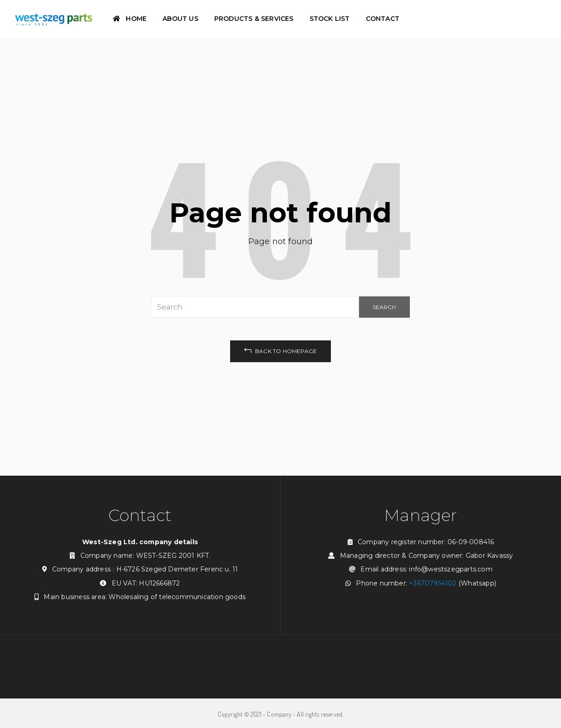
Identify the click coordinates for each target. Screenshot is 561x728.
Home (130, 19)
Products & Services (254, 19)
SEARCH (384, 307)
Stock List (330, 19)
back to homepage (281, 350)
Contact (383, 19)
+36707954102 (433, 583)
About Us (180, 19)
